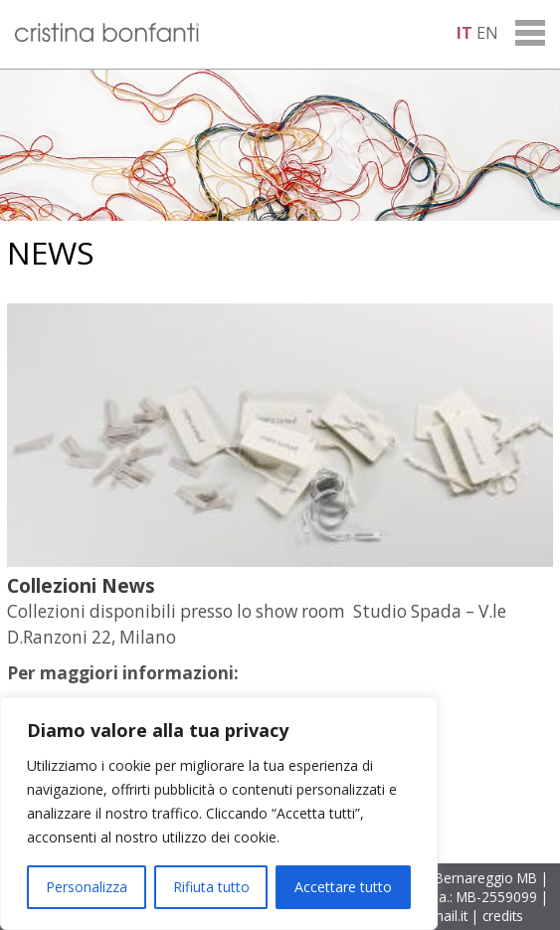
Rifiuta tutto (211, 887)
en (487, 33)
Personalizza (87, 887)
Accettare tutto (343, 887)
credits (503, 916)
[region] (219, 814)
